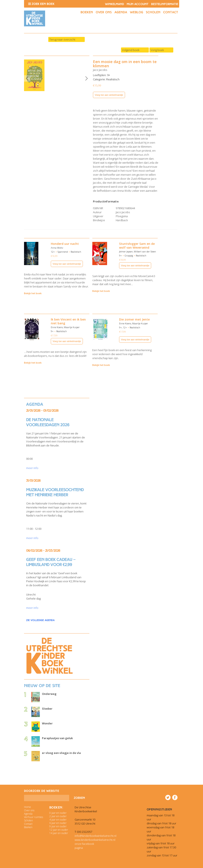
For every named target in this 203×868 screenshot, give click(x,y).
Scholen (153, 12)
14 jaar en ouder (59, 833)
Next (86, 78)
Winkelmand (114, 4)
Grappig (129, 255)
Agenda (121, 12)
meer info (32, 468)
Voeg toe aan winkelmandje (109, 95)
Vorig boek (157, 50)
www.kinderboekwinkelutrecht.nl (95, 840)
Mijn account (138, 4)
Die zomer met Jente (134, 319)
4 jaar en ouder (58, 820)
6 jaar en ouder (58, 823)
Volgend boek (131, 50)
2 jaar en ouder (58, 816)
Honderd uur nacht (65, 244)
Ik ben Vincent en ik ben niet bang (68, 321)
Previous (27, 78)
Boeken (87, 12)
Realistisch (113, 79)
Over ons (104, 12)
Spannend (63, 252)
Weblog (136, 12)
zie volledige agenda (40, 620)
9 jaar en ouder (58, 826)
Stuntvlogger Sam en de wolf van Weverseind (137, 246)
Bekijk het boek (33, 293)
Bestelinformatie (165, 4)
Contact (171, 12)
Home (28, 807)
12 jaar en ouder (59, 830)
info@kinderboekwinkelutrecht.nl (95, 836)
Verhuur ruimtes (34, 817)
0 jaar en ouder (58, 813)
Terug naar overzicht (62, 39)
